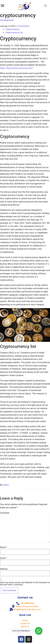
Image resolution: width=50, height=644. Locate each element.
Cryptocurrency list (14, 33)
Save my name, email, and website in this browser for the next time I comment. (25, 584)
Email (3, 558)
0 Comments (23, 26)
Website (4, 569)
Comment (5, 513)
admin (6, 485)
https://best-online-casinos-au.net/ (16, 68)
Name (4, 547)
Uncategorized (7, 20)
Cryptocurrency (12, 29)
